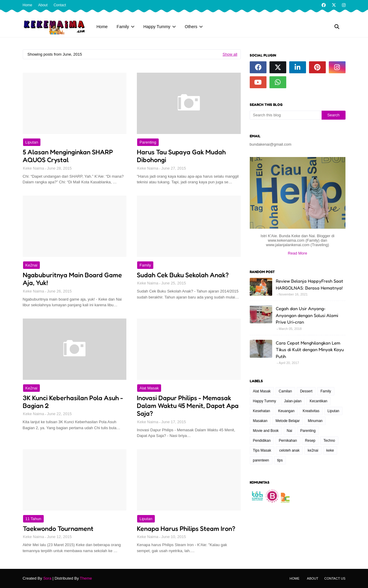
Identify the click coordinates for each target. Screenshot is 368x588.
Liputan (32, 142)
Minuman (315, 421)
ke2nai (31, 265)
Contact (60, 5)
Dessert (306, 391)
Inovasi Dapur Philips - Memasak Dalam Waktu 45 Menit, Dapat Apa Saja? (188, 406)
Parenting (148, 142)
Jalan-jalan (293, 401)
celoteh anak (289, 450)
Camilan (285, 391)
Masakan (260, 421)
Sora (47, 578)
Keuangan (286, 411)
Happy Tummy (265, 401)
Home (28, 5)
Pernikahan (288, 441)
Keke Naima (34, 168)
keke (330, 450)
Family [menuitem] (123, 27)
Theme (86, 578)
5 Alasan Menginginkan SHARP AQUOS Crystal (68, 156)
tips (280, 460)
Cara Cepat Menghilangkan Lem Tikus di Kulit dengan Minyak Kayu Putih (310, 350)
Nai (290, 431)
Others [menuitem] (191, 27)
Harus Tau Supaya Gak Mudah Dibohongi (181, 156)
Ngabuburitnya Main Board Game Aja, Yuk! (72, 279)
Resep (310, 441)
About (43, 5)
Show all (230, 54)
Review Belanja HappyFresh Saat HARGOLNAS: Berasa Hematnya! (309, 284)
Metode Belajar (288, 421)
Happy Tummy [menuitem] (157, 27)
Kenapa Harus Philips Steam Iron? (186, 528)
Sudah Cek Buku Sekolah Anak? (183, 275)
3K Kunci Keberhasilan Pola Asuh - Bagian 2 (73, 402)
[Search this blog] (286, 115)
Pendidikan (262, 441)
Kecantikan (318, 401)
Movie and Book (266, 431)
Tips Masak (262, 450)
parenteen (261, 460)
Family (145, 265)
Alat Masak (149, 388)
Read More (297, 253)
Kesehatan (262, 411)
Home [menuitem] (102, 27)
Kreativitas (311, 411)
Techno (329, 441)
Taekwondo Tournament (58, 528)
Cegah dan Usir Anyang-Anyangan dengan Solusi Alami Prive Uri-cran (307, 315)
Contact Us (335, 578)
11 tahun (33, 519)
